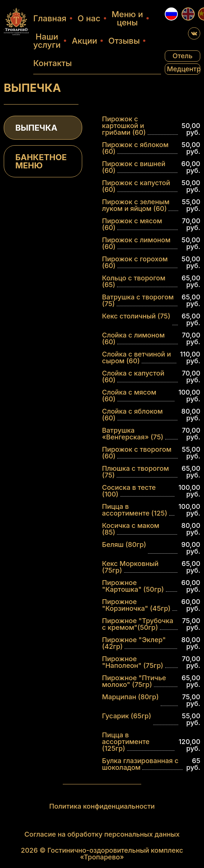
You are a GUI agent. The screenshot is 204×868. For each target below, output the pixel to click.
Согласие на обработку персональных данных (102, 834)
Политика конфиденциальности (102, 806)
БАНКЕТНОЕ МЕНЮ (41, 161)
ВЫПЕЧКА (36, 128)
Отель (183, 56)
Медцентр (184, 69)
